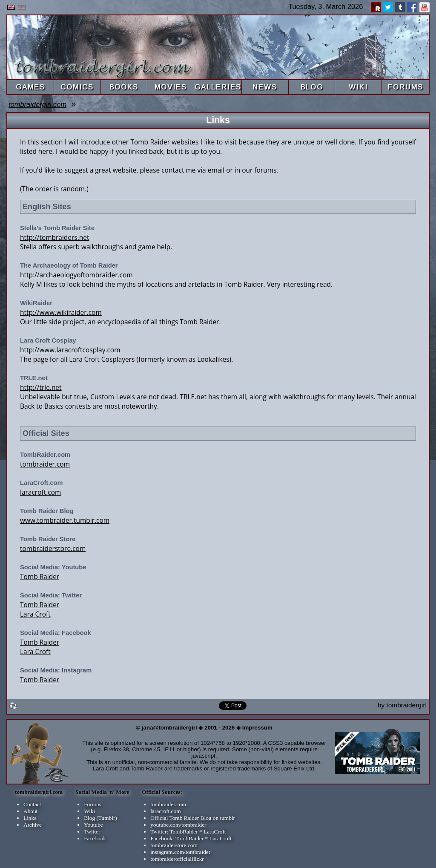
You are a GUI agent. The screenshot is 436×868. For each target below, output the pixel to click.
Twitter (92, 832)
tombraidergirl (406, 705)
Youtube (93, 825)
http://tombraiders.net (54, 237)
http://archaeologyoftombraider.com (76, 275)
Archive (33, 825)
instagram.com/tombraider (180, 852)
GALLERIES (218, 87)
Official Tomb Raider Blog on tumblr (193, 818)
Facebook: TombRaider (177, 838)
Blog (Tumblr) (100, 818)
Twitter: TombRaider (174, 832)
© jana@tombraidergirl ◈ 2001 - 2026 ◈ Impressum (204, 728)
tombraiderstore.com (53, 548)
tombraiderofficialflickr (177, 859)
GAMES (30, 87)
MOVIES (171, 87)
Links (30, 818)
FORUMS (406, 87)
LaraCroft (215, 832)
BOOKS (124, 87)
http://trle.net (41, 387)
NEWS (265, 87)
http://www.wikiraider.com (61, 312)
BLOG (312, 87)
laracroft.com (40, 492)
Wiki (89, 811)
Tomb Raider (40, 577)
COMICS (77, 87)
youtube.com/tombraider (178, 825)
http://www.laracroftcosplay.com (70, 350)
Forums (93, 804)
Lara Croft (35, 614)
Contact (32, 804)
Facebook (95, 838)
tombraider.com (45, 464)
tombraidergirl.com (37, 104)
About (30, 811)
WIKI (358, 87)
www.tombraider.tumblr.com (65, 520)
